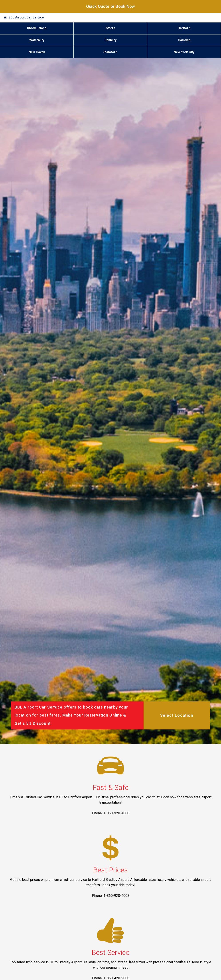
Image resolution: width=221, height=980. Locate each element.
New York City (184, 52)
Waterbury (37, 40)
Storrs (110, 28)
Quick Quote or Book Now (110, 6)
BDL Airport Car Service (26, 17)
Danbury (110, 40)
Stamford (110, 52)
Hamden (184, 40)
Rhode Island (37, 28)
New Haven (37, 52)
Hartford (184, 28)
